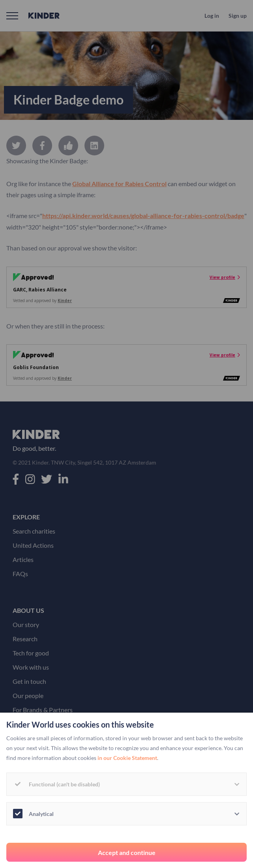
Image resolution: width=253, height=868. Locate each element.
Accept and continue (127, 852)
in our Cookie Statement (127, 758)
